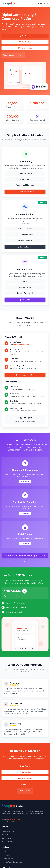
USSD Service (7, 842)
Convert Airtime (7, 859)
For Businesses (7, 838)
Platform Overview (8, 831)
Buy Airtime (6, 852)
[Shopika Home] (8, 3)
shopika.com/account (22, 345)
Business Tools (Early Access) (12, 862)
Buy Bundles (6, 855)
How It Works (6, 835)
